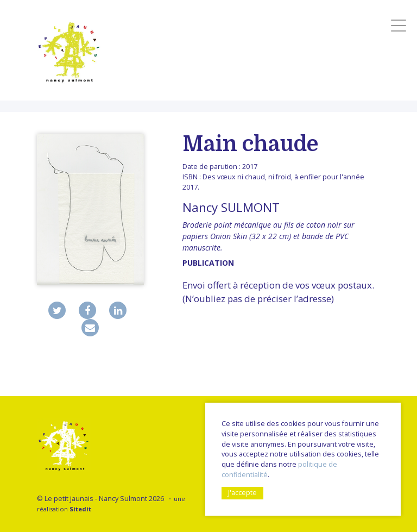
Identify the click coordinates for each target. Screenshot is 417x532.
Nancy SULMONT (231, 207)
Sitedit (80, 509)
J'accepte (242, 493)
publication (208, 263)
